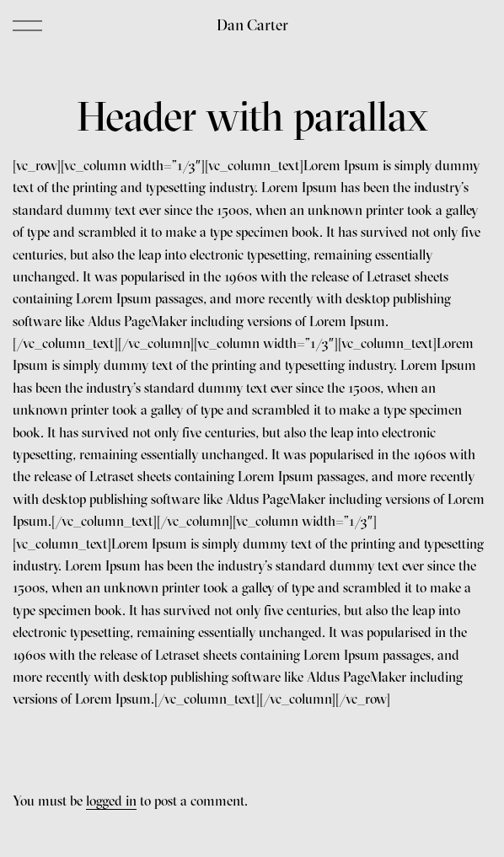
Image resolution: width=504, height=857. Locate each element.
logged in (111, 801)
